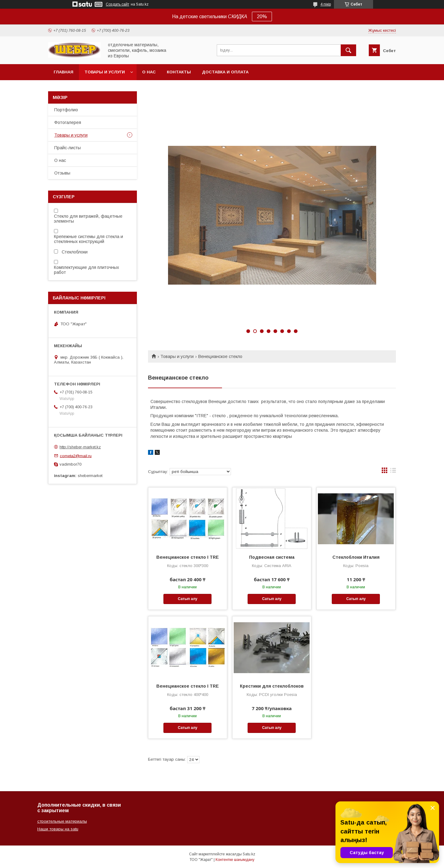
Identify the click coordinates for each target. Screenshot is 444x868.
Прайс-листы (68, 148)
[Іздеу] (348, 50)
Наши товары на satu (58, 829)
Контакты (179, 72)
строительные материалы (62, 821)
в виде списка (393, 472)
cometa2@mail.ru (76, 456)
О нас (149, 72)
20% (262, 16)
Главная (64, 72)
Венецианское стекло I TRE (188, 557)
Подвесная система (272, 557)
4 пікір (326, 4)
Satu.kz (249, 854)
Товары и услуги (105, 72)
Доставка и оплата (225, 72)
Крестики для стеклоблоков (272, 686)
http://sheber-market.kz (80, 447)
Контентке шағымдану (235, 860)
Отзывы (62, 173)
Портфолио (66, 110)
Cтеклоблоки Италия (356, 557)
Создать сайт (117, 4)
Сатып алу (188, 599)
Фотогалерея (68, 122)
